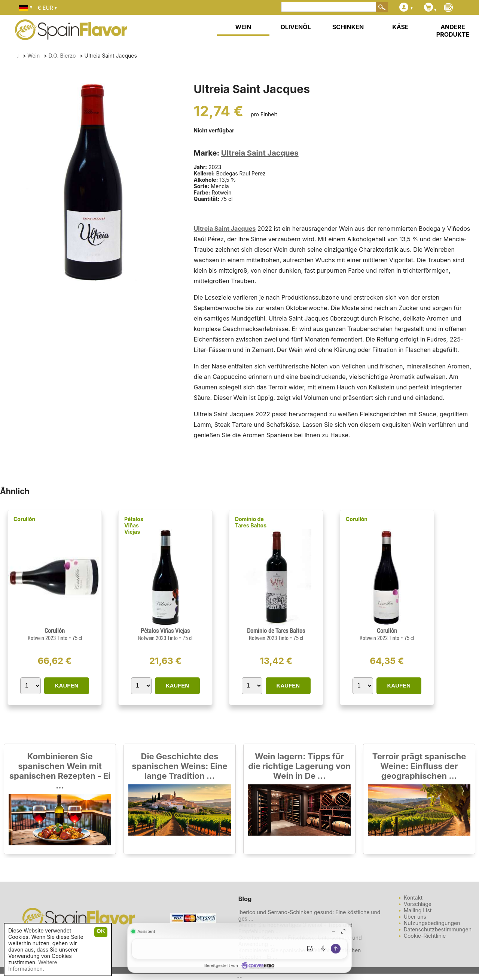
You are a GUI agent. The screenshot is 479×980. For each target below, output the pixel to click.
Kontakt (413, 898)
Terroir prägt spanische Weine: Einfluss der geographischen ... (419, 766)
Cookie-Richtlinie (425, 936)
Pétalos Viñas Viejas (134, 525)
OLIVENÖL (295, 27)
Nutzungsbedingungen (432, 923)
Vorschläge (418, 904)
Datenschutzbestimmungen (438, 929)
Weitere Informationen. (33, 965)
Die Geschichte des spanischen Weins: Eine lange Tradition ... (179, 766)
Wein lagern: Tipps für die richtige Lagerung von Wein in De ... (299, 766)
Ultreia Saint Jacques (260, 153)
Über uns (415, 917)
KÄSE (400, 27)
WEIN (243, 27)
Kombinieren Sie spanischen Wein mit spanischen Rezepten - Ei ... (60, 771)
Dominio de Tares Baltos (251, 522)
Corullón (24, 519)
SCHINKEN (348, 27)
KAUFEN (67, 685)
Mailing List (418, 910)
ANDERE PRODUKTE (453, 31)
